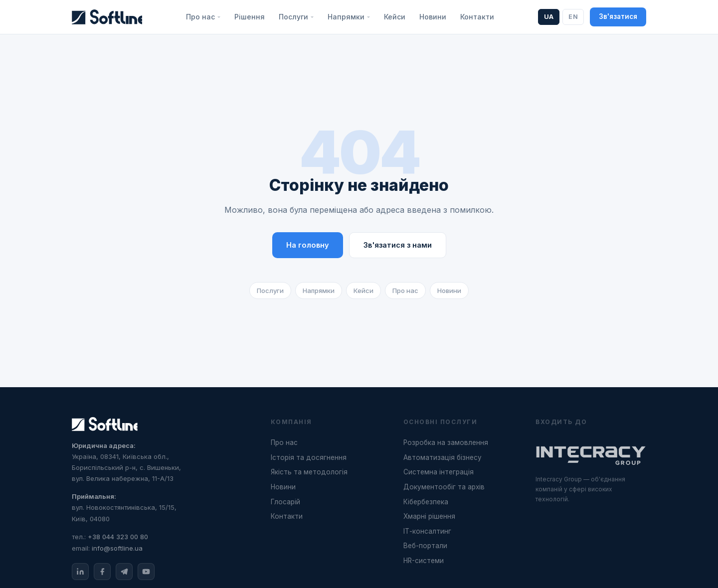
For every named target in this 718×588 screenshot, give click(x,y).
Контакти (477, 17)
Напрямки (319, 291)
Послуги (270, 291)
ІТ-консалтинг (427, 531)
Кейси (395, 17)
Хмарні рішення (429, 516)
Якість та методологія (309, 472)
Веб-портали (425, 546)
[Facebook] (102, 572)
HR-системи (424, 561)
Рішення (250, 17)
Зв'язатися (618, 16)
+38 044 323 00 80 (118, 537)
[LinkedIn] (80, 572)
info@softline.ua (117, 548)
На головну (308, 245)
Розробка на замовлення (446, 442)
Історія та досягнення (309, 457)
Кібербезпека (426, 502)
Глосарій (285, 502)
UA (549, 17)
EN (573, 17)
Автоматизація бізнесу (443, 457)
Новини (433, 17)
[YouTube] (146, 572)
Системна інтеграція (439, 472)
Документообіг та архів (444, 487)
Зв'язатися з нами (398, 245)
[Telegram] (124, 572)
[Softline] (107, 17)
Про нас (405, 291)
